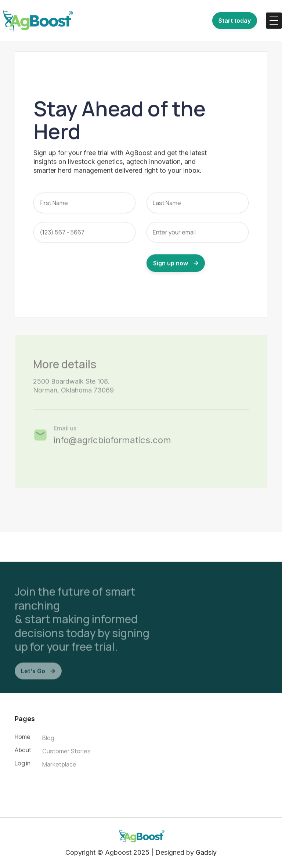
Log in (23, 765)
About (23, 752)
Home (23, 739)
